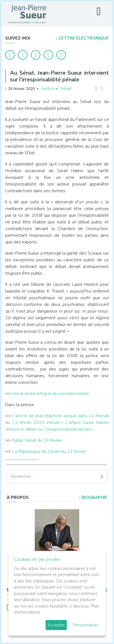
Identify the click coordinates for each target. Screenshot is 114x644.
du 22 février (49, 452)
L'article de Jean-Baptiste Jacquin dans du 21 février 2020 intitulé (57, 423)
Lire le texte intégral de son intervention (50, 394)
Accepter (56, 625)
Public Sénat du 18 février (37, 440)
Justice (48, 89)
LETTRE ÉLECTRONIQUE (82, 38)
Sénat (66, 89)
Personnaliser (86, 625)
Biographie (93, 497)
